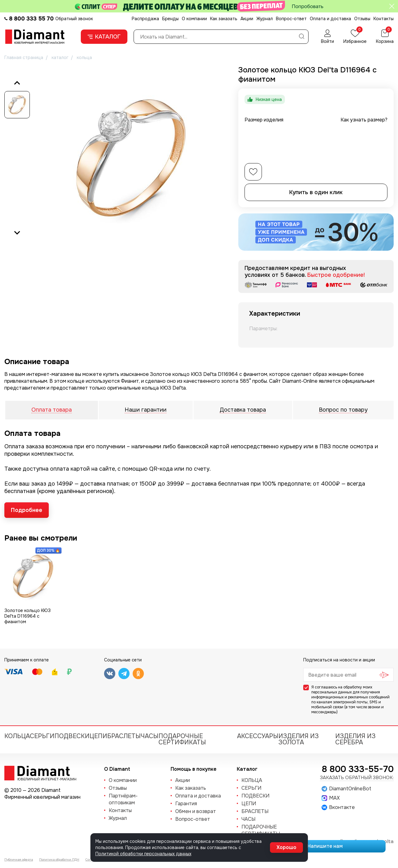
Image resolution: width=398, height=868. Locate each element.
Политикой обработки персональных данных (143, 854)
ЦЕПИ (98, 736)
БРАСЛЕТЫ (124, 736)
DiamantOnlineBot (346, 789)
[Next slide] (17, 232)
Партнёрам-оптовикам (123, 799)
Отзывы (362, 19)
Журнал (265, 19)
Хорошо (286, 847)
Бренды (170, 19)
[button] (17, 105)
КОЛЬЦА (17, 736)
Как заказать (224, 19)
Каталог (104, 37)
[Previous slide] (17, 83)
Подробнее (27, 510)
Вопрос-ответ (291, 19)
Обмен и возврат (196, 811)
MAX (331, 798)
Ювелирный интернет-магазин (43, 779)
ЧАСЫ (150, 736)
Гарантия (186, 804)
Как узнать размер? (364, 120)
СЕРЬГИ (42, 736)
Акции (247, 19)
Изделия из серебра (355, 739)
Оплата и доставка (330, 19)
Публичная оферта (19, 859)
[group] (130, 158)
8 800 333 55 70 (31, 19)
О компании (194, 19)
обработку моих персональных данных (342, 690)
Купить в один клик (316, 192)
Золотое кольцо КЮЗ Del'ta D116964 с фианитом (27, 616)
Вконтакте (338, 807)
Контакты (384, 19)
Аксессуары (258, 736)
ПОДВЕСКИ (72, 736)
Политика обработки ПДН (59, 859)
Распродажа (145, 19)
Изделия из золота (299, 739)
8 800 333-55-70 (358, 769)
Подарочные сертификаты (182, 739)
